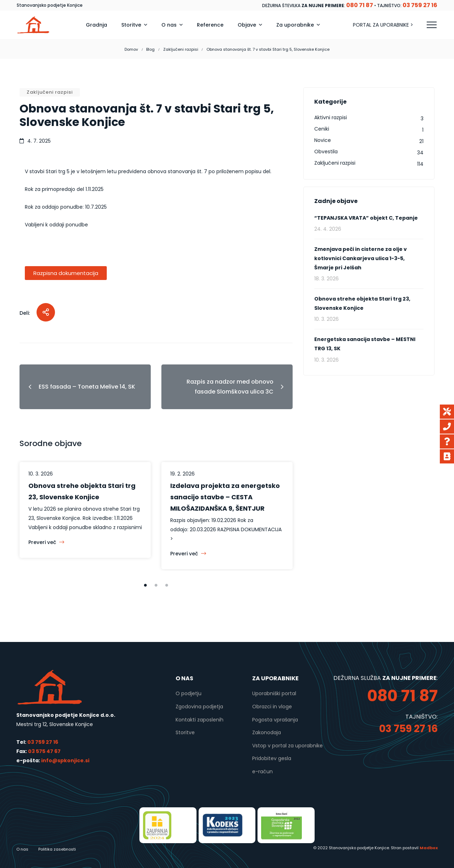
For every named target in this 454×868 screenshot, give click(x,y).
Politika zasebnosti (57, 849)
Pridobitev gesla (272, 758)
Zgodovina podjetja (199, 707)
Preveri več (46, 542)
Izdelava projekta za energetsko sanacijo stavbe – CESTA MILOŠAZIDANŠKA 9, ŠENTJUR (225, 497)
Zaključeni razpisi (181, 49)
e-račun (262, 771)
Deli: (25, 313)
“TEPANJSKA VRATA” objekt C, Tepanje (366, 218)
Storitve (185, 732)
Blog (150, 49)
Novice (323, 140)
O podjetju (189, 693)
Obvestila (326, 152)
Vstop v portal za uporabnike (287, 746)
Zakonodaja (267, 732)
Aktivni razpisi (331, 117)
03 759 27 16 (43, 742)
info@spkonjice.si (65, 760)
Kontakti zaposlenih (200, 720)
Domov (131, 49)
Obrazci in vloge (272, 707)
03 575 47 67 (44, 751)
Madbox (429, 848)
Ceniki (322, 129)
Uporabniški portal (274, 693)
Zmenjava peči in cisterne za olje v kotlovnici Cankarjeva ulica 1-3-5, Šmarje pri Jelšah (361, 258)
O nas (22, 849)
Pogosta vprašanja (275, 720)
